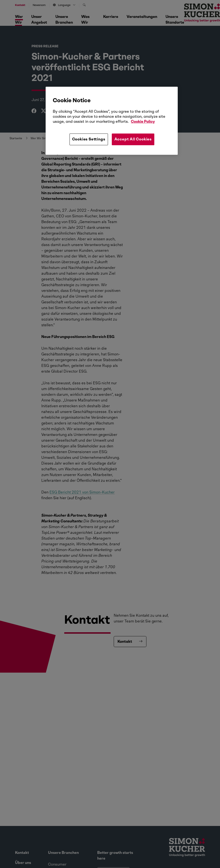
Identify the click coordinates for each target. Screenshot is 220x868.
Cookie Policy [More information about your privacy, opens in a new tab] (143, 121)
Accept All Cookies (133, 139)
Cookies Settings (89, 139)
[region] (112, 121)
